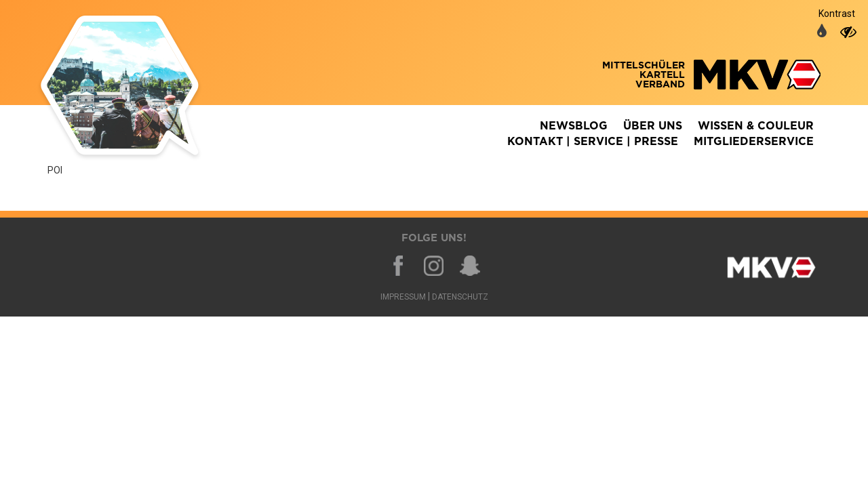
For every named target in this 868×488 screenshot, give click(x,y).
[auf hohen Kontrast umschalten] (848, 32)
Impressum (403, 297)
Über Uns (653, 126)
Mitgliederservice (754, 142)
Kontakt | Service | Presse (593, 142)
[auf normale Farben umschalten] (822, 32)
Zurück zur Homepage (139, 88)
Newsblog (574, 126)
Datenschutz (460, 297)
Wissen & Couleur (756, 126)
